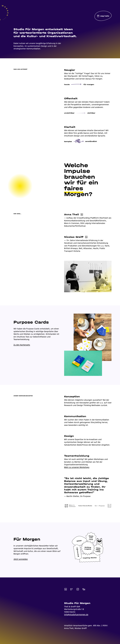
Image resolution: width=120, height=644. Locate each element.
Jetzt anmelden (21, 559)
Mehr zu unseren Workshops (77, 467)
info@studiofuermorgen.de (76, 615)
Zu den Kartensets (22, 345)
